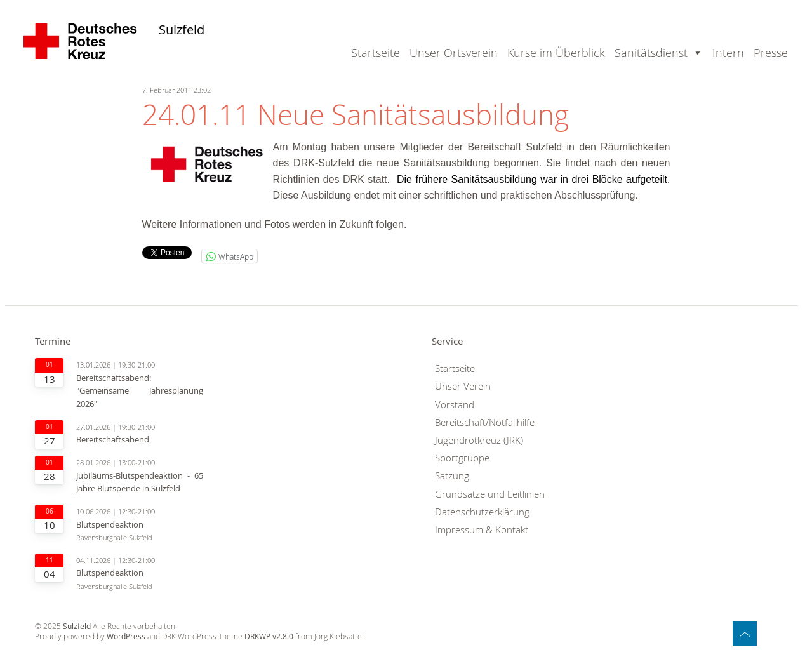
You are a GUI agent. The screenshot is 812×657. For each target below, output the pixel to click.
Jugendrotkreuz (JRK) (479, 440)
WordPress (126, 636)
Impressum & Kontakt (482, 530)
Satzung (452, 476)
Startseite (376, 53)
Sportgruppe (462, 458)
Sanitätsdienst (651, 53)
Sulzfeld (182, 30)
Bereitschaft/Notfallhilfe (485, 422)
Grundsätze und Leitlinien (490, 494)
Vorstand (455, 405)
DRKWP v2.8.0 (269, 636)
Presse (771, 53)
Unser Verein (463, 386)
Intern (728, 53)
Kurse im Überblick (556, 53)
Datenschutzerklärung (482, 512)
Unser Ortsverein (454, 53)
